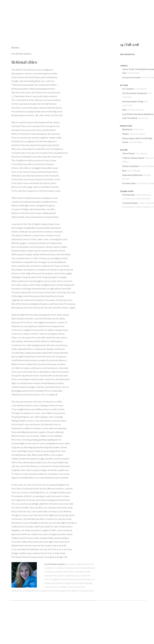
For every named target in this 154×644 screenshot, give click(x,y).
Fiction (124, 85)
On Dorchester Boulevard (134, 93)
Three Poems (129, 153)
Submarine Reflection (132, 175)
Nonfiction (126, 126)
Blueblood (127, 129)
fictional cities (129, 183)
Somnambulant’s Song (133, 101)
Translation (127, 191)
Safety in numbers (131, 166)
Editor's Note (127, 54)
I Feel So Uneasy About (133, 158)
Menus (125, 134)
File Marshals (129, 195)
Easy (124, 110)
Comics (124, 66)
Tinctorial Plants (130, 203)
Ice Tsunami (128, 89)
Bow (124, 170)
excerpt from (131, 77)
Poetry (15, 48)
